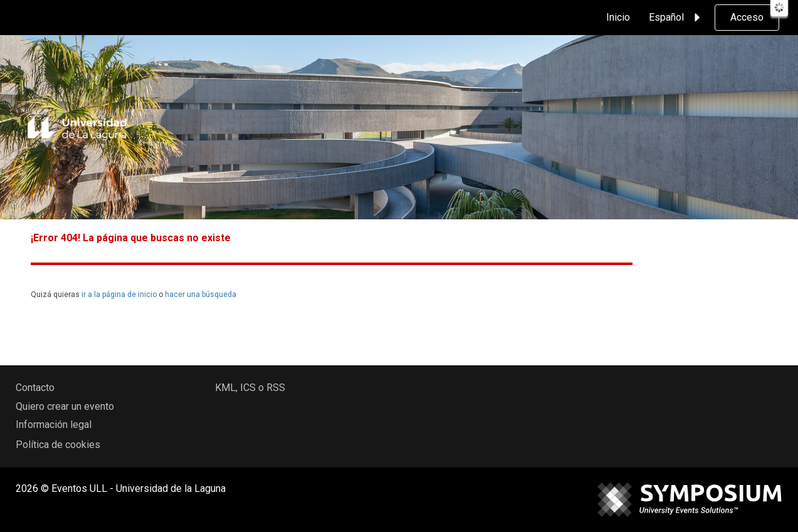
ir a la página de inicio (119, 295)
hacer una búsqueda (201, 295)
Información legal (54, 425)
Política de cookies (58, 445)
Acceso (747, 17)
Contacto (35, 388)
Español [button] (676, 18)
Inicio (618, 17)
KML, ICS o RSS (250, 388)
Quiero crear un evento (65, 406)
